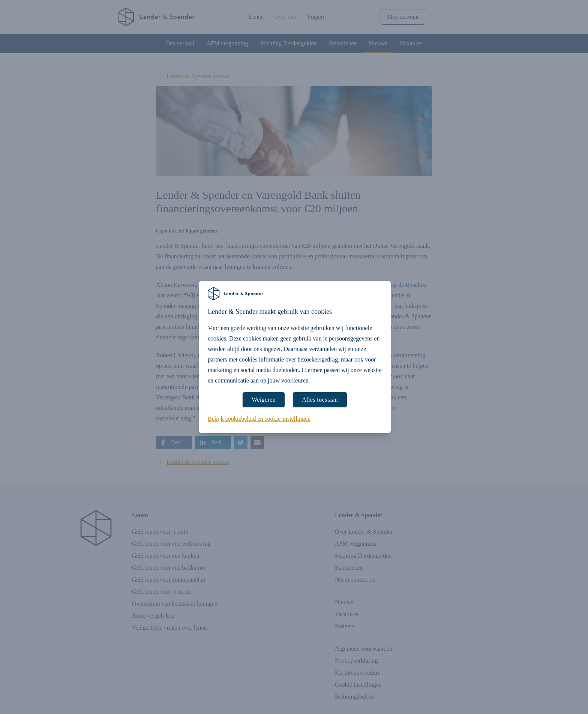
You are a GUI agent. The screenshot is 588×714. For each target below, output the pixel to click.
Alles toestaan (320, 400)
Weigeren (264, 400)
